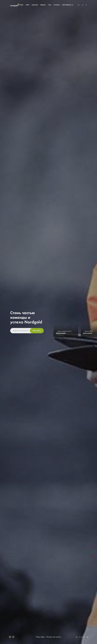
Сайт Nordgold (59, 5)
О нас (42, 5)
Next (87, 637)
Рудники (35, 5)
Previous (77, 637)
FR (86, 5)
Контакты (49, 5)
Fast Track (13, 5)
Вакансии (27, 5)
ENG (79, 5)
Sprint (20, 5)
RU (83, 5)
